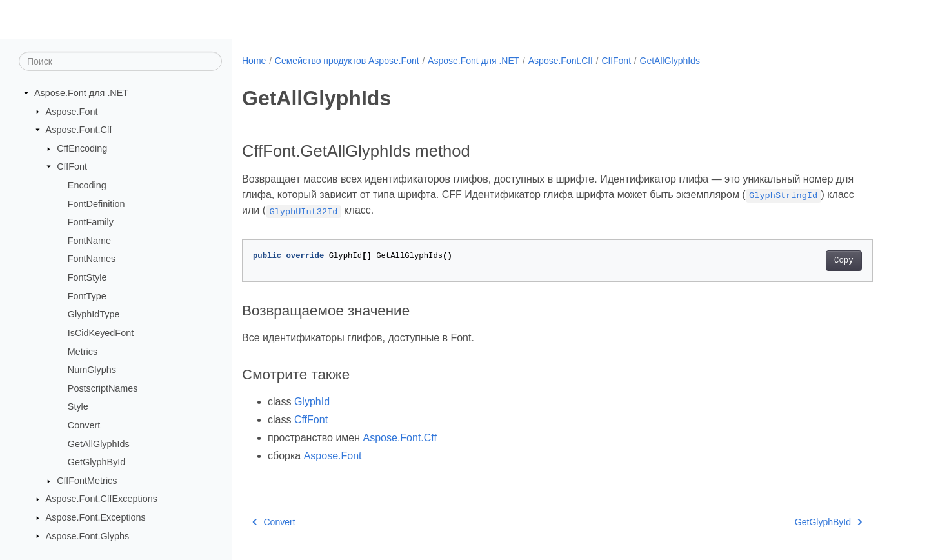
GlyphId (312, 402)
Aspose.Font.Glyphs (88, 535)
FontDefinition (96, 203)
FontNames (92, 259)
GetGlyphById (97, 462)
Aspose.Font (72, 111)
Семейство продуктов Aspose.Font (347, 61)
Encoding (87, 185)
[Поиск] (120, 61)
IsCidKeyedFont (101, 333)
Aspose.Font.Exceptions (96, 517)
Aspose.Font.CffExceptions (102, 499)
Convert (84, 425)
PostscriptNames (103, 388)
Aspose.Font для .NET (81, 93)
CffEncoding (82, 148)
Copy (844, 261)
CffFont (72, 166)
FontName (89, 241)
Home (254, 61)
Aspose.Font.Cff (79, 130)
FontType (87, 296)
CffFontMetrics (87, 481)
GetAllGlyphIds (99, 443)
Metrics (83, 351)
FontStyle (87, 277)
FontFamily (91, 222)
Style (78, 406)
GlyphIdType (94, 314)
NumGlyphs (92, 370)
